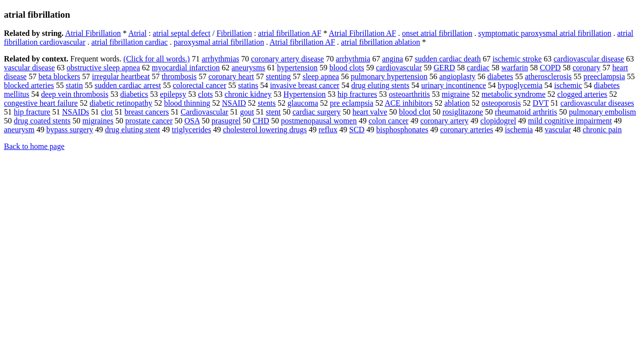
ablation (457, 103)
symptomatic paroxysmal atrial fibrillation (545, 33)
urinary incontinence (454, 85)
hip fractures (357, 94)
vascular (558, 130)
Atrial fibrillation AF (302, 42)
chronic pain (602, 130)
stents (266, 103)
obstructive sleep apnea (103, 68)
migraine (456, 94)
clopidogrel (498, 121)
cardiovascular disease (589, 59)
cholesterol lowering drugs (265, 130)
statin (74, 85)
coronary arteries (467, 130)
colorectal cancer (199, 85)
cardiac (478, 68)
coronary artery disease (288, 59)
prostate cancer (149, 121)
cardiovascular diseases (597, 103)
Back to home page (34, 146)
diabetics (134, 94)
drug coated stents (42, 121)
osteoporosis (501, 103)
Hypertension (304, 94)
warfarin (515, 68)
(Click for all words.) (157, 59)
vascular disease (29, 68)
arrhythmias (220, 59)
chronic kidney (248, 94)
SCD (357, 130)
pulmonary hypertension (389, 76)
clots (205, 94)
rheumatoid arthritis (526, 112)
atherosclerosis (548, 76)
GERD (444, 68)
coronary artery (444, 121)
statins (248, 85)
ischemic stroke (517, 59)
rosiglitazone (463, 112)
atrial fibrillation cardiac (130, 42)
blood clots (347, 68)
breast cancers (146, 112)
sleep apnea (321, 76)
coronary (587, 68)
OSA (192, 121)
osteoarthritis (410, 94)
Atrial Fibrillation (93, 33)
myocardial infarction (186, 68)
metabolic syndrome (513, 94)
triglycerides (191, 130)
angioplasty (458, 76)
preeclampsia (604, 76)
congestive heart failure (41, 103)
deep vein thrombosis (75, 94)
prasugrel (226, 121)
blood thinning (187, 103)
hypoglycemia (520, 85)
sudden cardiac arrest (128, 85)
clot (107, 112)
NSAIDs (75, 112)
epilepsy (173, 94)
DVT (541, 103)
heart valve (370, 112)
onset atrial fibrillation (437, 33)
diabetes (500, 76)
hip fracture (32, 112)
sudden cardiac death (448, 59)
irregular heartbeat (121, 76)
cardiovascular (399, 68)
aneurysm (19, 130)
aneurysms (248, 68)
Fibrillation (234, 33)
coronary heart (231, 76)
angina (393, 59)
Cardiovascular (204, 112)
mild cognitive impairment (570, 121)
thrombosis (179, 76)
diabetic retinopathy (121, 103)
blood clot (415, 112)
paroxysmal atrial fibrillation (219, 42)
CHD (261, 121)
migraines (98, 121)
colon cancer (389, 121)
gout (247, 112)
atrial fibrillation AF (290, 33)
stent (273, 112)
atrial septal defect (182, 33)
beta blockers (59, 76)
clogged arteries (583, 94)
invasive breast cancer (305, 85)
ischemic (568, 85)
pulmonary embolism (602, 112)
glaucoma (303, 103)
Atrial (137, 33)
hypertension (297, 68)
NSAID (234, 103)
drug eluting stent (132, 130)
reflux (328, 130)
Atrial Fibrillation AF (363, 33)
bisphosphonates (402, 130)
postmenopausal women (319, 121)
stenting (278, 76)
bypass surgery (70, 130)
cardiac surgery (317, 112)
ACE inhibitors (409, 103)
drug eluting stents (380, 85)
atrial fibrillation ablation (381, 42)
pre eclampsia (351, 103)
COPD (550, 68)
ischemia (519, 130)
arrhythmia (353, 59)
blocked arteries (29, 85)
